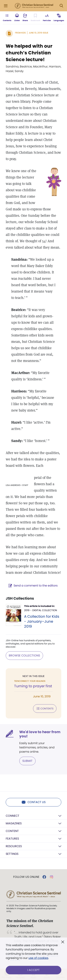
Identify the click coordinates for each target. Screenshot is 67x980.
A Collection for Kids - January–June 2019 (42, 621)
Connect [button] (13, 816)
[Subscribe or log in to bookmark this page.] (35, 18)
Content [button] (12, 831)
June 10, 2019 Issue (39, 33)
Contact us (33, 802)
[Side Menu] (6, 6)
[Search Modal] (61, 6)
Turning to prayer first (33, 686)
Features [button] (12, 839)
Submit (27, 761)
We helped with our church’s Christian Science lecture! (29, 53)
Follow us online (26, 877)
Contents (45, 709)
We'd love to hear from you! (40, 734)
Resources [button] (14, 846)
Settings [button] (12, 854)
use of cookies (38, 958)
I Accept (33, 970)
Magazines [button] (14, 823)
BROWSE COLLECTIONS (24, 655)
